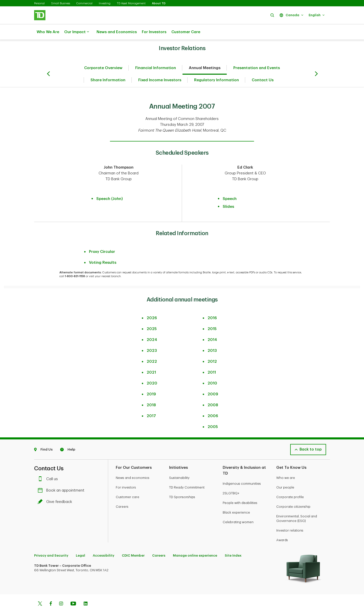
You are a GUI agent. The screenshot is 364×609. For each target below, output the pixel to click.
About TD (159, 3)
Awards (282, 527)
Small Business (61, 3)
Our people (285, 475)
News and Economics (117, 32)
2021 (151, 360)
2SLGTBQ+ (231, 481)
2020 (152, 371)
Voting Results (103, 250)
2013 (212, 338)
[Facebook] (51, 592)
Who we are (286, 465)
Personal (39, 3)
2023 (152, 338)
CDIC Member (133, 543)
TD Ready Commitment (187, 475)
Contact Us (263, 67)
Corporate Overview (103, 55)
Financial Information (156, 55)
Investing (105, 3)
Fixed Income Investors (160, 67)
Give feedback (56, 489)
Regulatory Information (217, 67)
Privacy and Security (51, 543)
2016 (212, 305)
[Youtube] (73, 592)
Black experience (236, 500)
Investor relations (290, 518)
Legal (81, 543)
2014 (212, 327)
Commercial (84, 3)
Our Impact (77, 32)
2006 (213, 403)
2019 (151, 382)
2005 (213, 414)
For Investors (154, 32)
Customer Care (186, 32)
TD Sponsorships (182, 484)
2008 (213, 392)
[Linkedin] (86, 592)
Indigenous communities (242, 471)
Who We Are (48, 32)
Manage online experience (195, 543)
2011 (212, 360)
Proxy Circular (102, 239)
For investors (126, 475)
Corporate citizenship (293, 494)
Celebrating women (238, 509)
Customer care (128, 484)
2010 (212, 371)
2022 (152, 349)
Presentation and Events (257, 55)
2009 (213, 382)
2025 (152, 316)
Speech (230, 186)
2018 (151, 392)
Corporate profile (290, 484)
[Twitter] (40, 592)
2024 (152, 327)
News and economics (133, 465)
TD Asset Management (131, 3)
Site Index (233, 543)
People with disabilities (240, 490)
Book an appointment (62, 478)
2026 (152, 305)
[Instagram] (61, 592)
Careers (122, 494)
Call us (49, 466)
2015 (212, 316)
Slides (228, 194)
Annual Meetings (205, 55)
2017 (151, 403)
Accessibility (104, 543)
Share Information (108, 67)
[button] (272, 15)
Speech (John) (110, 186)
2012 (212, 349)
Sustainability (179, 465)
